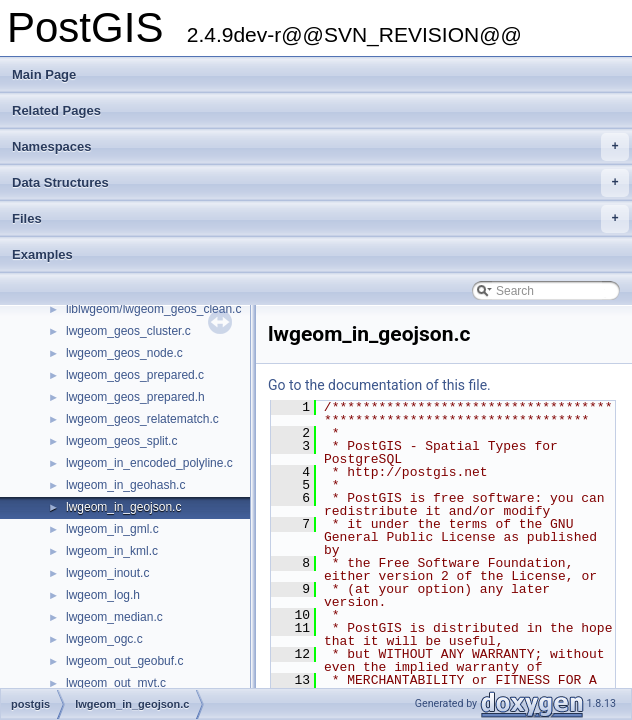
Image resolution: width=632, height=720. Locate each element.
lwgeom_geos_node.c (124, 353)
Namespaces (320, 147)
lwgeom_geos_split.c (121, 441)
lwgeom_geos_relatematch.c (142, 419)
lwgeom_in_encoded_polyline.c (149, 463)
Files (320, 219)
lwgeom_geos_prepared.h (135, 397)
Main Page (44, 74)
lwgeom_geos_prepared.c (135, 375)
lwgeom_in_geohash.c (125, 485)
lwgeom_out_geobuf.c (124, 661)
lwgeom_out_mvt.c (116, 683)
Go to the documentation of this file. (379, 385)
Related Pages (56, 110)
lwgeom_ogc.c (104, 639)
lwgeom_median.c (114, 617)
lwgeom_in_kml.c (112, 551)
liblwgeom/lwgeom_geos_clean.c (153, 309)
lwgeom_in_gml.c (112, 529)
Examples (42, 254)
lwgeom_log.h (103, 595)
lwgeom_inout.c (107, 573)
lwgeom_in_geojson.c (123, 507)
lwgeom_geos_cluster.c (128, 331)
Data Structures (320, 183)
